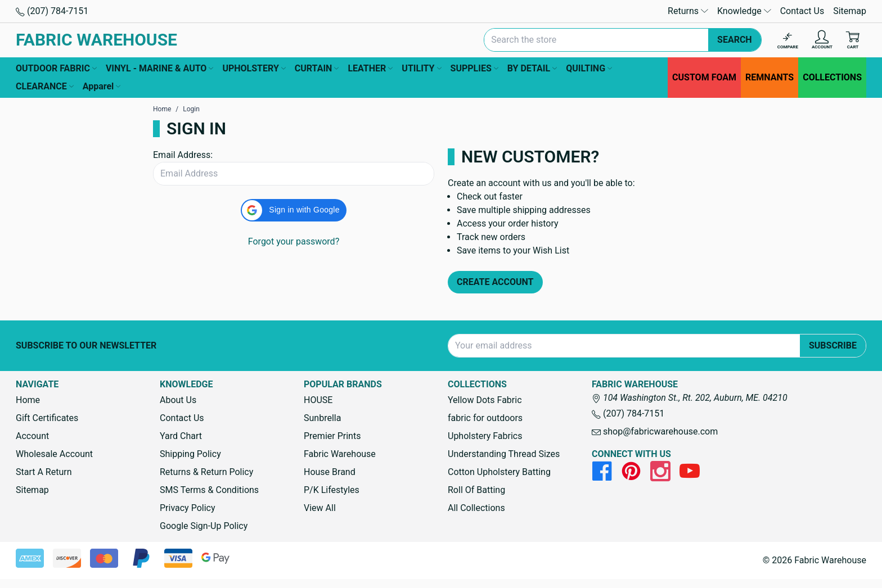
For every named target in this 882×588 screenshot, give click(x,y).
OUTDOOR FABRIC (56, 69)
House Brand (330, 472)
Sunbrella (322, 418)
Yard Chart (181, 436)
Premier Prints (332, 436)
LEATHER (370, 69)
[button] (293, 210)
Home (28, 400)
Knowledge (744, 11)
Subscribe (833, 345)
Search (735, 40)
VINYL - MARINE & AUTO (160, 69)
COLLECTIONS (832, 77)
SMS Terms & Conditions (209, 490)
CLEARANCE (45, 87)
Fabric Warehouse (340, 454)
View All (320, 508)
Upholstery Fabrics (485, 436)
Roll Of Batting (476, 490)
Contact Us (802, 11)
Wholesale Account (54, 454)
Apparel (102, 87)
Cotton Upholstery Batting (499, 472)
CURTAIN (317, 69)
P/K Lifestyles (332, 490)
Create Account (495, 282)
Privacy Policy (188, 508)
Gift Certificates (47, 418)
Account (32, 436)
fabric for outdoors (485, 418)
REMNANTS (769, 77)
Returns (688, 11)
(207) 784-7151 (52, 11)
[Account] (822, 40)
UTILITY (421, 69)
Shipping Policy (190, 454)
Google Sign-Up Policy (204, 526)
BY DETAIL (532, 69)
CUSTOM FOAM (704, 77)
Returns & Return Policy (206, 472)
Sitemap (850, 11)
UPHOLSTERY (254, 69)
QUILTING (589, 69)
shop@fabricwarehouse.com (655, 431)
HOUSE (318, 400)
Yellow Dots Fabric (485, 400)
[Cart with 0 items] (853, 40)
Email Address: (183, 155)
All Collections (476, 508)
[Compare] (788, 40)
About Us (178, 400)
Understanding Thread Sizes (504, 454)
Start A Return (44, 472)
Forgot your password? (294, 241)
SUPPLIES (474, 69)
